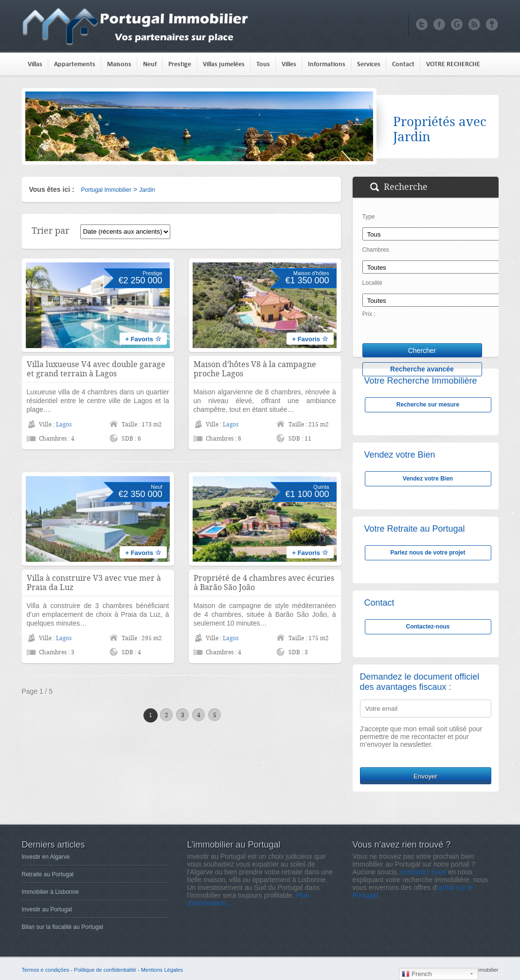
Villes (289, 64)
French (417, 974)
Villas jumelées (224, 64)
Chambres (376, 250)
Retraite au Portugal (48, 874)
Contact (403, 64)
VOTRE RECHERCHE (453, 64)
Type (369, 217)
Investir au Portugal (47, 909)
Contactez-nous (428, 627)
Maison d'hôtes (311, 273)
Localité (372, 283)
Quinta (321, 487)
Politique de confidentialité (105, 970)
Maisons (119, 64)
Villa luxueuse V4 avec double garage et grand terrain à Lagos (96, 369)
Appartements (75, 64)
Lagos (64, 425)
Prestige (180, 64)
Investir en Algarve (46, 857)
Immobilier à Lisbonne (50, 892)
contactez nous (423, 872)
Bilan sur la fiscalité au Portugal (63, 927)
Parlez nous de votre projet (428, 553)
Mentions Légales (162, 970)
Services (369, 64)
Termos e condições (46, 970)
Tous (263, 64)
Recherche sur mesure (428, 405)
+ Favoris (143, 339)
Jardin (147, 190)
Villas (35, 64)
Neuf (150, 64)
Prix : (369, 314)
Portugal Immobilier (106, 190)
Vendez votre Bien (428, 479)
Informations (327, 64)
